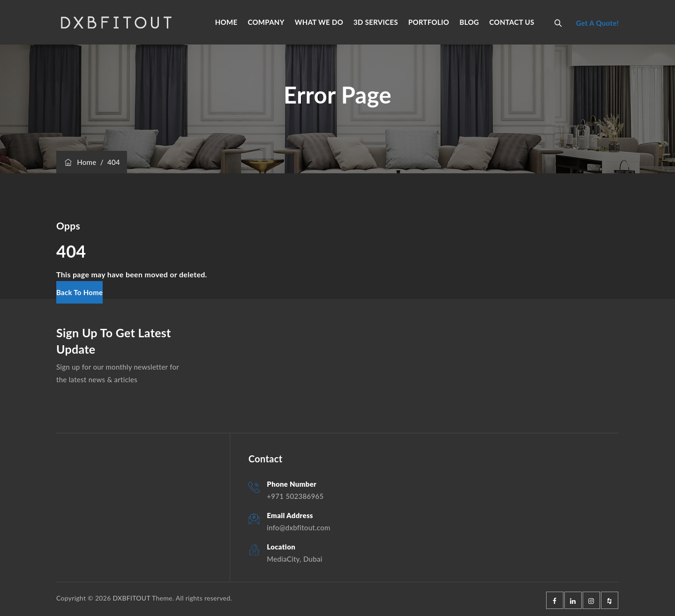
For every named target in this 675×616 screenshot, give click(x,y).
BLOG (469, 22)
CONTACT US (512, 22)
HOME (226, 22)
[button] (79, 292)
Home (80, 162)
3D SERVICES (376, 22)
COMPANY (266, 22)
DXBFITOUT (131, 598)
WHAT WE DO (319, 22)
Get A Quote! (597, 23)
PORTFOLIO (429, 22)
